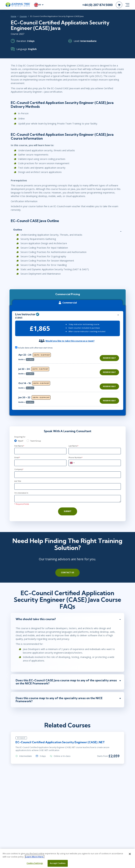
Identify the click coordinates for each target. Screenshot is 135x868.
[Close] (130, 856)
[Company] (68, 471)
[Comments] (68, 495)
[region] (70, 374)
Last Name (73, 442)
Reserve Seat (109, 354)
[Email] (40, 459)
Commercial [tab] (67, 299)
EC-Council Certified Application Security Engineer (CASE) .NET (59, 736)
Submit (68, 508)
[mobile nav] (127, 5)
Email (17, 454)
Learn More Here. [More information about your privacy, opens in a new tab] (35, 858)
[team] (28, 437)
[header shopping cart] (119, 5)
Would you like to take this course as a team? (70, 337)
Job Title (18, 477)
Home (12, 16)
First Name (19, 442)
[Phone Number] (95, 459)
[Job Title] (68, 483)
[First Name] (40, 447)
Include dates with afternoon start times (34, 344)
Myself (20, 437)
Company (19, 466)
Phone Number (76, 454)
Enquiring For (20, 433)
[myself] (16, 437)
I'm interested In (21, 489)
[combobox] (72, 459)
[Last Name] (95, 447)
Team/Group (36, 437)
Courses (22, 16)
